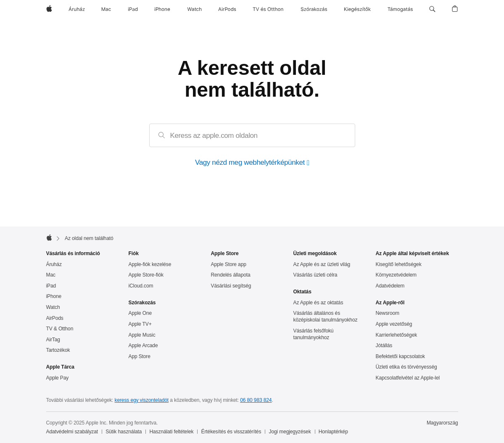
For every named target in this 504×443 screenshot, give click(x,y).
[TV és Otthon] (268, 9)
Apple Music (142, 335)
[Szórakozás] (314, 9)
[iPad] (133, 9)
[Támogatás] (400, 9)
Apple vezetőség (394, 324)
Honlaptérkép (333, 432)
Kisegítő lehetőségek (399, 264)
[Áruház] (77, 9)
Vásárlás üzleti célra (315, 275)
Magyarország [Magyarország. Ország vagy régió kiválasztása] (442, 423)
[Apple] (49, 9)
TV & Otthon (60, 329)
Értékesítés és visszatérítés (231, 432)
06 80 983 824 (256, 400)
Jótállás (384, 345)
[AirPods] (227, 9)
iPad (51, 286)
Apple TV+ (140, 324)
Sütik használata (124, 432)
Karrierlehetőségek (397, 335)
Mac (51, 275)
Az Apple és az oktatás (318, 303)
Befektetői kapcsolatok (400, 356)
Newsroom (388, 313)
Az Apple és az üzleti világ (322, 264)
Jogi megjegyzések (290, 432)
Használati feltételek (172, 432)
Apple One (140, 313)
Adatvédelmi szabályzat (72, 432)
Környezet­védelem (396, 275)
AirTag (53, 340)
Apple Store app (229, 264)
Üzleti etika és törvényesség (406, 367)
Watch (53, 307)
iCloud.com (141, 286)
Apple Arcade (143, 345)
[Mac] (106, 9)
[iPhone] (162, 9)
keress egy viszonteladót (142, 400)
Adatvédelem (390, 286)
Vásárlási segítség (231, 286)
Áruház (54, 264)
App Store (140, 356)
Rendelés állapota (231, 275)
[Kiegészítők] (357, 9)
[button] (432, 9)
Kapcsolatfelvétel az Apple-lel (408, 378)
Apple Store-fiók (146, 275)
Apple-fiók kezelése (150, 264)
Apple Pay (58, 378)
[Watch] (194, 9)
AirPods (55, 318)
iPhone (54, 296)
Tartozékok (58, 350)
